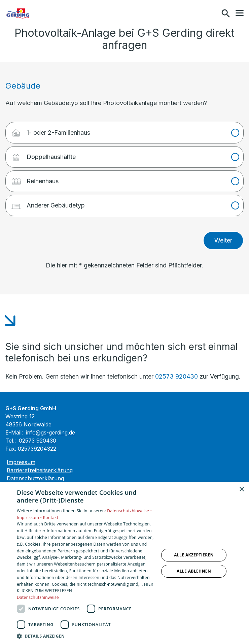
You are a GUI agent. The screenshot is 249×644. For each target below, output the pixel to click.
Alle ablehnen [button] (194, 571)
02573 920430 (176, 376)
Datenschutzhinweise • (129, 511)
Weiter (223, 240)
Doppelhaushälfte (43, 154)
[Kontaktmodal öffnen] (211, 13)
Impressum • (30, 518)
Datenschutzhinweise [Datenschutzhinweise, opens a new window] (38, 597)
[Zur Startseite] (40, 13)
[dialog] (124, 563)
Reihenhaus (35, 179)
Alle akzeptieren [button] (194, 555)
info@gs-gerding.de (50, 432)
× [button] (241, 490)
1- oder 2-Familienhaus (50, 130)
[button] (240, 13)
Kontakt (51, 518)
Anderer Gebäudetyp (48, 203)
